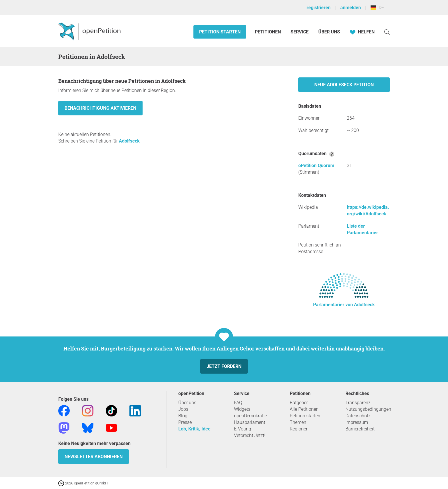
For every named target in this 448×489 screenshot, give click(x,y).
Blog (183, 416)
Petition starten (220, 32)
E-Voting (243, 429)
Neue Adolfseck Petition (344, 85)
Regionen (299, 429)
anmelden (351, 8)
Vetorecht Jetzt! (250, 435)
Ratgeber (299, 403)
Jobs (183, 409)
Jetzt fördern (224, 366)
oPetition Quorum (316, 166)
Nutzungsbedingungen (368, 409)
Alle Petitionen (304, 409)
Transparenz (358, 403)
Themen (298, 422)
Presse (185, 422)
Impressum (357, 422)
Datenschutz (358, 416)
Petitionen (268, 32)
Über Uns (329, 32)
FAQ (238, 403)
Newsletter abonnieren (94, 457)
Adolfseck (129, 141)
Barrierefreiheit (360, 429)
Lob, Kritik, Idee (194, 429)
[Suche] (387, 32)
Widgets (242, 409)
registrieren (319, 8)
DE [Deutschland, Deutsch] (377, 8)
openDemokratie (250, 416)
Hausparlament (250, 422)
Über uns (187, 403)
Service (300, 32)
